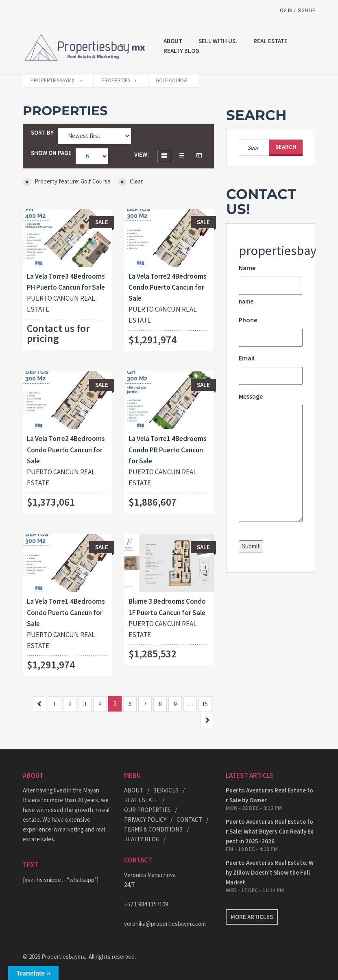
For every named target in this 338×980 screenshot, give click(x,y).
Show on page (51, 153)
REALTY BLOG (181, 51)
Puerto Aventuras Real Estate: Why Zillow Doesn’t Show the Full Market (270, 872)
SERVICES (166, 790)
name (246, 301)
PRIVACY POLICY (145, 820)
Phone (248, 320)
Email (247, 358)
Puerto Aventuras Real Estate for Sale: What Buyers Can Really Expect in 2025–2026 (269, 831)
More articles (252, 917)
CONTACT (189, 820)
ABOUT (134, 790)
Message (251, 396)
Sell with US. (218, 41)
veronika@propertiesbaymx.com (165, 924)
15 (205, 704)
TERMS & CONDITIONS (153, 829)
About (173, 41)
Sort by (42, 132)
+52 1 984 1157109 (146, 904)
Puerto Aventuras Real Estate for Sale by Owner (269, 795)
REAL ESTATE (270, 41)
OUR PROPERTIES (147, 810)
